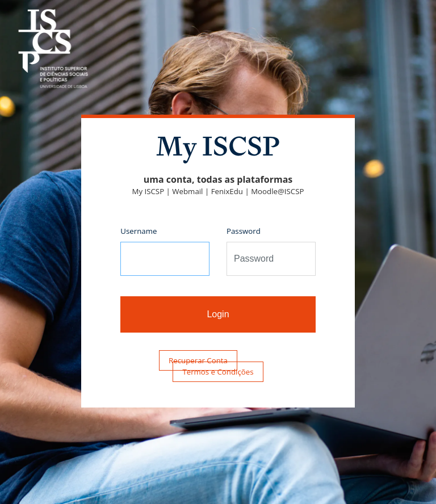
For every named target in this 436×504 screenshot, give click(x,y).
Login (218, 314)
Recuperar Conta (198, 360)
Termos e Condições (218, 372)
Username (139, 231)
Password (244, 231)
